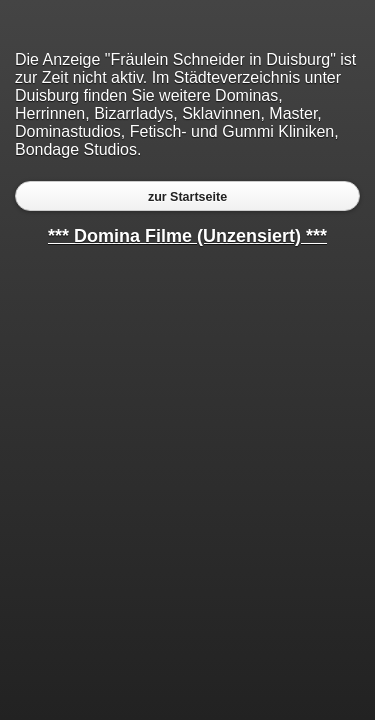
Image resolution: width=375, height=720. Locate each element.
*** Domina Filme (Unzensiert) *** (187, 236)
